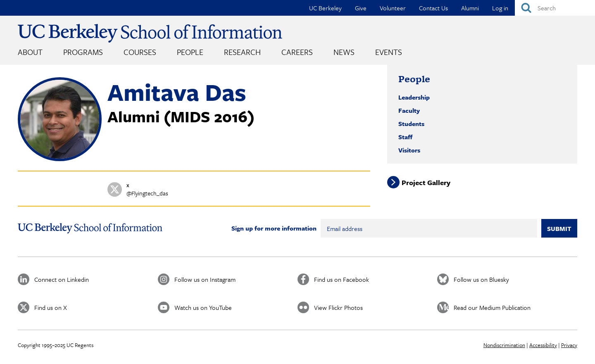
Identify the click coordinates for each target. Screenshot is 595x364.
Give (361, 8)
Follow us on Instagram (205, 279)
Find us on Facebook (342, 279)
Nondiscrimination (504, 345)
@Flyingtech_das (147, 193)
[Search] (555, 8)
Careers (297, 52)
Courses (140, 52)
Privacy (569, 345)
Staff (405, 137)
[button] (59, 159)
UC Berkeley (325, 8)
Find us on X (51, 307)
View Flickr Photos (338, 307)
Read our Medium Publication (492, 307)
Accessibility (543, 345)
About (30, 52)
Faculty (409, 110)
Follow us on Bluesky (481, 279)
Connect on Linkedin (62, 279)
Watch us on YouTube (203, 307)
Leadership (414, 97)
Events (389, 52)
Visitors (409, 150)
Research (242, 52)
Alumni (470, 8)
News (344, 52)
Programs (83, 52)
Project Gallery (426, 182)
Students (411, 124)
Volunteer (393, 8)
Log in (500, 8)
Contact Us (433, 8)
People (190, 52)
